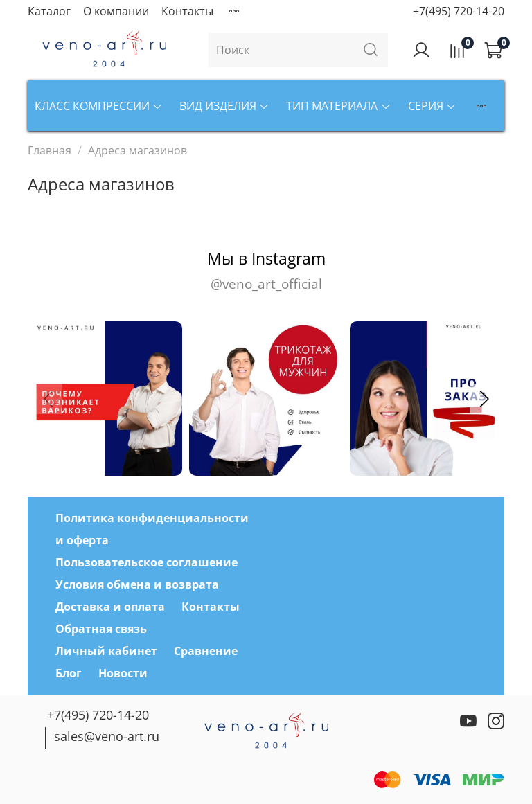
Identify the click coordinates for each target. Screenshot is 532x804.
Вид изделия (224, 106)
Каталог (49, 11)
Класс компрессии (99, 106)
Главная (50, 150)
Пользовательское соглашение (147, 562)
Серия (432, 106)
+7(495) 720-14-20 (459, 11)
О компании (116, 11)
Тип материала (338, 106)
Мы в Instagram (266, 270)
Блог (69, 673)
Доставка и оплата (110, 607)
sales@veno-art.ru (107, 736)
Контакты (187, 11)
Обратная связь (101, 629)
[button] (484, 399)
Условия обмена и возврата (137, 584)
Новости (123, 673)
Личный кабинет (106, 651)
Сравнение (206, 651)
